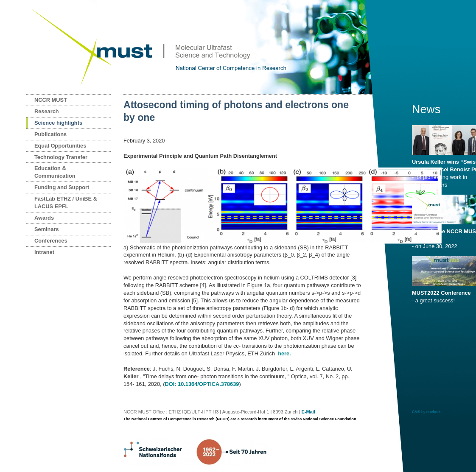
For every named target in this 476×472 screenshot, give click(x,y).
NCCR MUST (51, 100)
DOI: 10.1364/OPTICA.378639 (202, 384)
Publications (50, 134)
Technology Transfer (61, 157)
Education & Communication (55, 172)
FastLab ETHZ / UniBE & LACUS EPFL (66, 202)
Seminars (47, 229)
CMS (416, 412)
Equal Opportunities (60, 146)
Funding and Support (62, 187)
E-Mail (308, 412)
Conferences (51, 241)
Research (47, 111)
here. (284, 353)
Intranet (44, 252)
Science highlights (58, 123)
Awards (44, 218)
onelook (434, 412)
